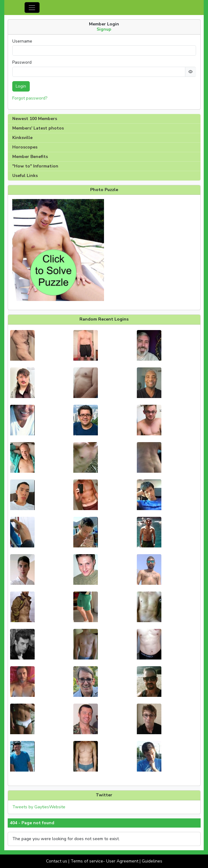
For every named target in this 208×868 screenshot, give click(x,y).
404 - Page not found (32, 823)
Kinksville (22, 138)
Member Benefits (30, 157)
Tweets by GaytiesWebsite (39, 807)
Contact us (57, 861)
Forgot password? (30, 98)
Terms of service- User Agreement (104, 861)
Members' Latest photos (38, 128)
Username (22, 41)
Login (21, 86)
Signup (104, 29)
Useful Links (25, 176)
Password (22, 62)
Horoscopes (25, 147)
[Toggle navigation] (32, 8)
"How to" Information (35, 166)
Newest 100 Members (35, 119)
